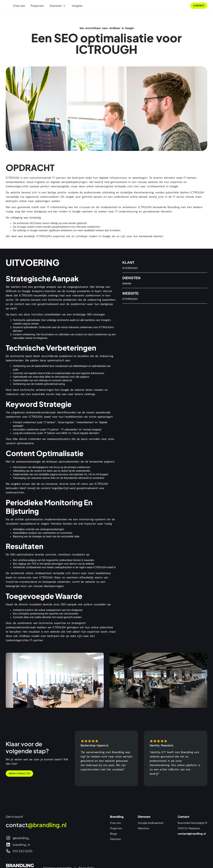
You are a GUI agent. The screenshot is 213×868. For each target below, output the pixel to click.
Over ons (19, 6)
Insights (77, 6)
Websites (143, 828)
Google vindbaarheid (151, 823)
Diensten (115, 839)
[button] (58, 6)
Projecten (37, 6)
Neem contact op (19, 773)
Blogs (113, 834)
